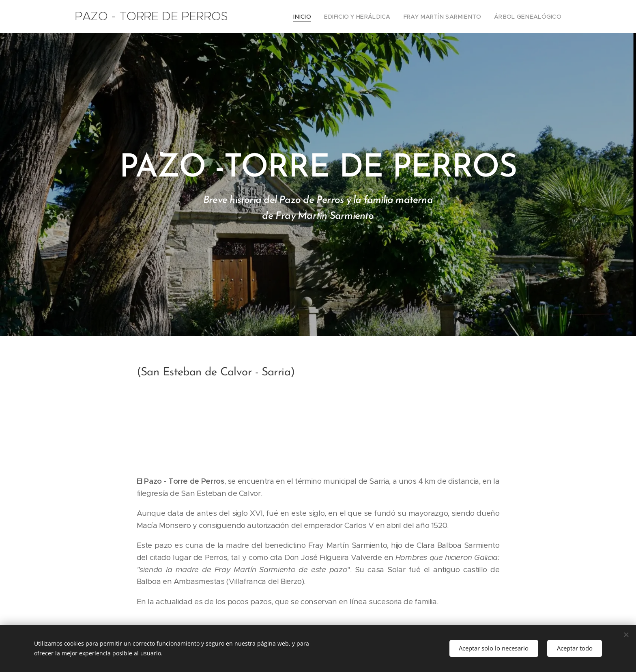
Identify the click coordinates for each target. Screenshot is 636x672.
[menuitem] (320, 17)
